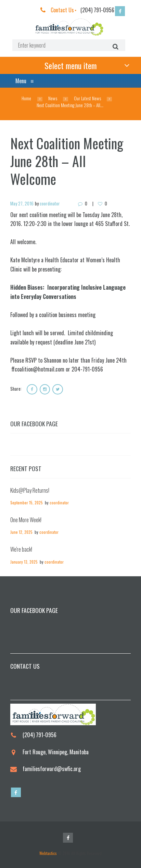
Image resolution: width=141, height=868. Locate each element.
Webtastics (48, 853)
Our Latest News (87, 98)
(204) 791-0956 (97, 10)
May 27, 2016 (22, 203)
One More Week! (26, 520)
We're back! (21, 549)
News (53, 98)
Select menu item (71, 65)
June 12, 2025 (21, 532)
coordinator (50, 203)
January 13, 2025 (24, 562)
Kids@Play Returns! (30, 490)
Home (26, 98)
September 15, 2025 (27, 502)
